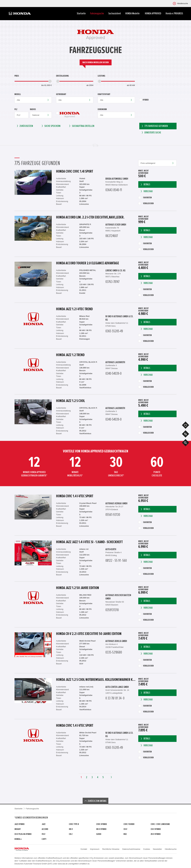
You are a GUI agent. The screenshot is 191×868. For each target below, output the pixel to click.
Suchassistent (115, 13)
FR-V (44, 834)
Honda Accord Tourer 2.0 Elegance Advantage (88, 263)
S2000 (99, 834)
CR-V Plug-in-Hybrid (23, 834)
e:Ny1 (44, 839)
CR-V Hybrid (156, 829)
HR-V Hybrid (101, 829)
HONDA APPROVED (153, 13)
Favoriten (145, 198)
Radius (33, 109)
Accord (45, 829)
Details (145, 184)
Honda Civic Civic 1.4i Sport (75, 171)
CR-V (125, 829)
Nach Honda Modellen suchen (96, 62)
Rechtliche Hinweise (111, 849)
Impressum (95, 849)
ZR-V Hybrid (156, 834)
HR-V (71, 829)
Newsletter (157, 849)
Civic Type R (74, 824)
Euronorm (102, 109)
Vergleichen (146, 203)
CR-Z (71, 834)
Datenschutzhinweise (131, 849)
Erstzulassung (62, 76)
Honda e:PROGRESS (174, 13)
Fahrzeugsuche (97, 13)
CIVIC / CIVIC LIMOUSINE (160, 824)
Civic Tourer (129, 824)
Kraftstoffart (104, 94)
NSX (125, 834)
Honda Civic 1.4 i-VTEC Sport (75, 496)
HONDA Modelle (133, 13)
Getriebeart (61, 94)
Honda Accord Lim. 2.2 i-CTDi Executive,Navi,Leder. (90, 217)
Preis (17, 76)
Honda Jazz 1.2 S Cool (70, 401)
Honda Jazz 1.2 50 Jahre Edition (78, 588)
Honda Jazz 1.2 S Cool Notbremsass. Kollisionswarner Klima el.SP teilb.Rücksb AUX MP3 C (96, 680)
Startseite (81, 13)
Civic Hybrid (102, 824)
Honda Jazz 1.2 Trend (70, 355)
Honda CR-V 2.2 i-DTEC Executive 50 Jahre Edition (89, 634)
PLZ (16, 109)
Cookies (147, 849)
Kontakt (84, 849)
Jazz (44, 824)
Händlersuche (171, 849)
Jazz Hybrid (19, 824)
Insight (18, 829)
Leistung (101, 76)
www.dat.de (63, 864)
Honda (18, 839)
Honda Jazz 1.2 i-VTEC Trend (74, 309)
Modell (18, 94)
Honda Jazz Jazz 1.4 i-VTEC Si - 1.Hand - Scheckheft (89, 542)
